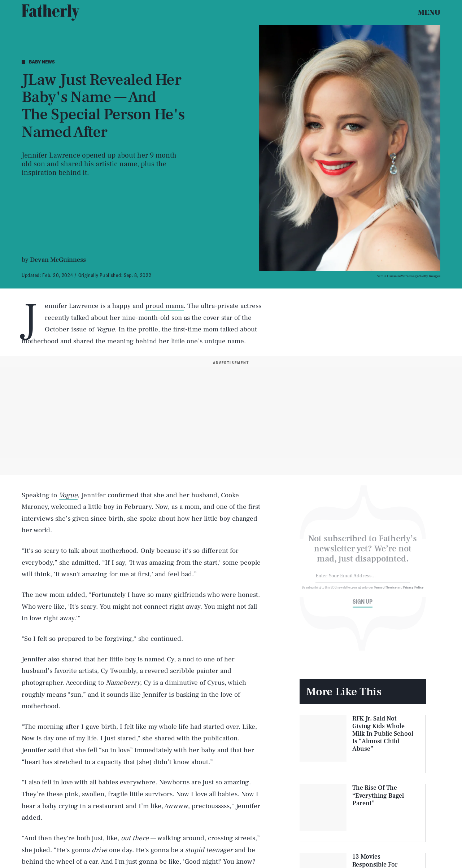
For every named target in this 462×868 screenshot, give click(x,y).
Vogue (68, 495)
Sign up (363, 605)
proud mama (165, 306)
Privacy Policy (413, 591)
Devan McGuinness (58, 260)
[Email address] (363, 580)
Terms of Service (385, 591)
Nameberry (123, 683)
